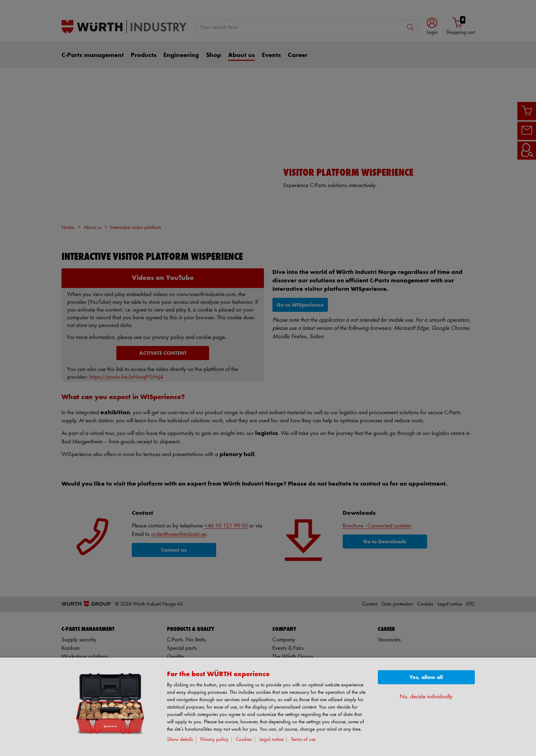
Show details (180, 740)
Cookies (244, 740)
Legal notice (272, 740)
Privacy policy (214, 740)
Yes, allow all (426, 677)
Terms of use (303, 740)
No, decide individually (426, 697)
